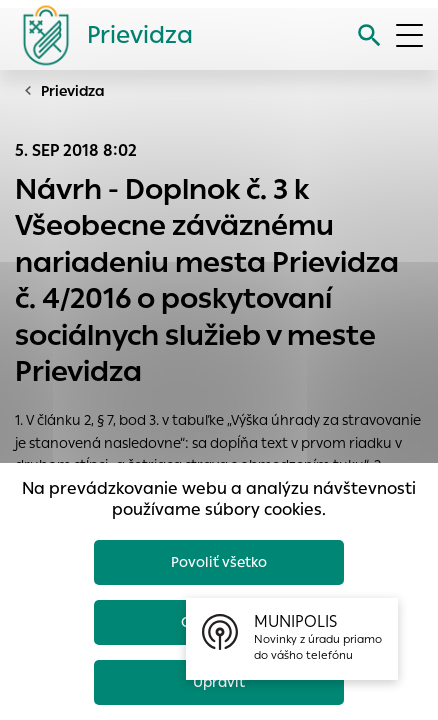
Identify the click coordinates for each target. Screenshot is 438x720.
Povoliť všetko (219, 562)
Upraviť (219, 682)
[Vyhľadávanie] (369, 35)
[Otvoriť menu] (409, 35)
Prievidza (73, 91)
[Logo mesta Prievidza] (100, 35)
